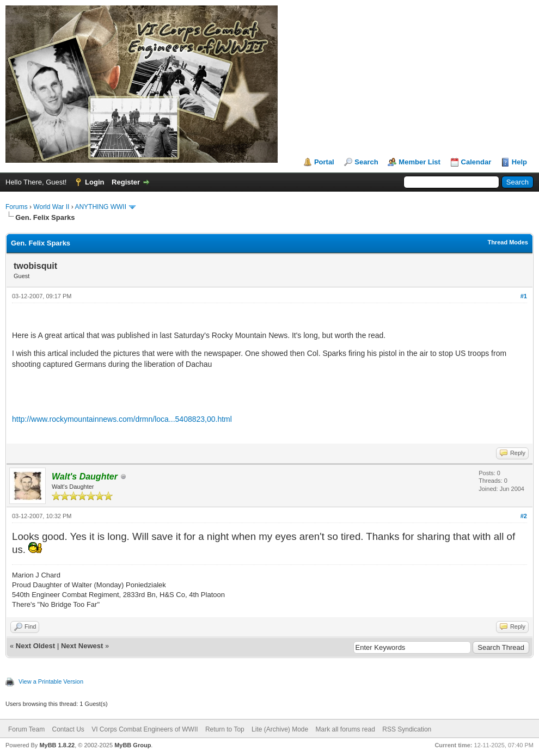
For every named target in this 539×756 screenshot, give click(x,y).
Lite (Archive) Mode (280, 729)
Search (366, 162)
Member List (419, 162)
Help (519, 162)
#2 (524, 516)
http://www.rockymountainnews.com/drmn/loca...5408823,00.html (122, 419)
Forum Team (26, 729)
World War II (51, 207)
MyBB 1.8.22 (57, 745)
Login (94, 182)
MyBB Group (133, 745)
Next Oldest (35, 646)
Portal (324, 162)
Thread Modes (508, 242)
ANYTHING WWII (100, 207)
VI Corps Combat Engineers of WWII (145, 729)
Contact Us (68, 729)
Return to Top (225, 729)
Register (126, 182)
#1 (524, 296)
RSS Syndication (407, 729)
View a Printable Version (51, 681)
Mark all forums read (345, 729)
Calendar (476, 162)
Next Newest (82, 646)
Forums (17, 207)
